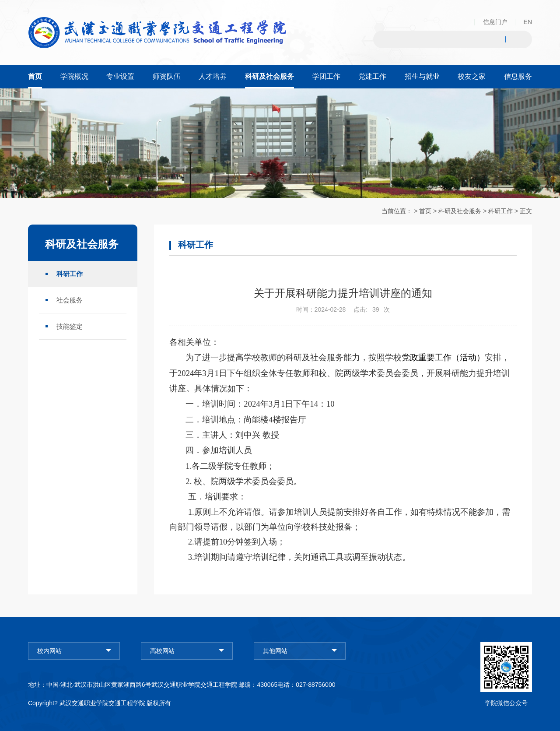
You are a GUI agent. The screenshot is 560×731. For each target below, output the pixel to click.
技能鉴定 (70, 326)
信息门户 (495, 22)
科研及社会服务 (460, 211)
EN (528, 22)
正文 (526, 211)
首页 (425, 211)
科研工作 (500, 211)
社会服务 (70, 300)
